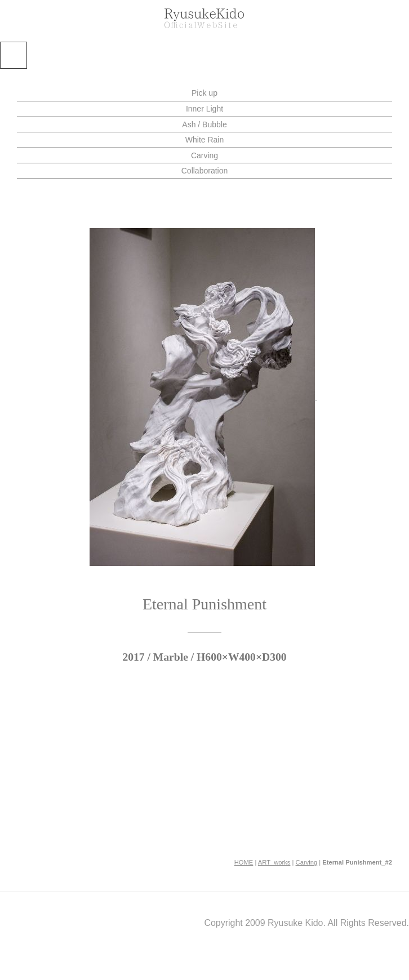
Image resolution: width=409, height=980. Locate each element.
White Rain (204, 140)
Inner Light (204, 109)
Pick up (204, 93)
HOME (244, 862)
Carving (204, 155)
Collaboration (205, 171)
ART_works (274, 862)
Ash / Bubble (204, 124)
